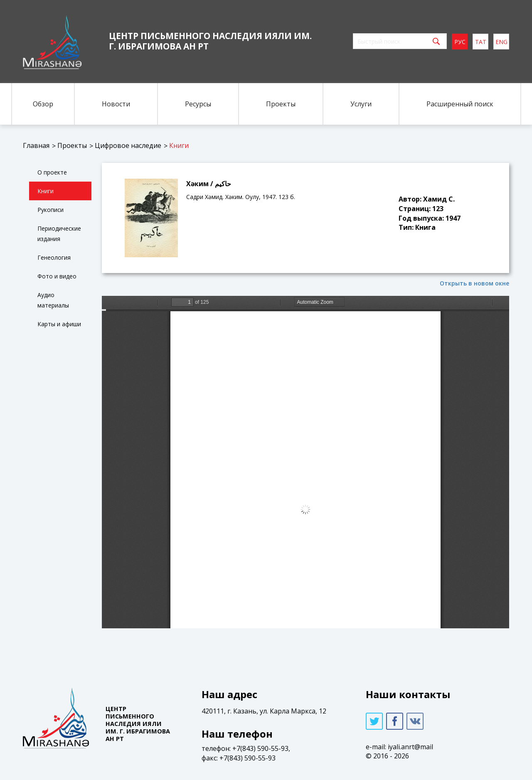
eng (501, 42)
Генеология (54, 257)
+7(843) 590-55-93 (260, 748)
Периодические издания (59, 234)
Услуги (361, 104)
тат (481, 42)
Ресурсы (198, 104)
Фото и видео (57, 276)
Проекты (281, 104)
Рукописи (50, 210)
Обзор (43, 104)
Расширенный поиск (460, 104)
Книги (179, 145)
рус (460, 42)
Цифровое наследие (128, 145)
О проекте (52, 172)
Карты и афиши (59, 324)
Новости (116, 104)
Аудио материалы (53, 300)
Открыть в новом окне (474, 283)
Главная (36, 145)
